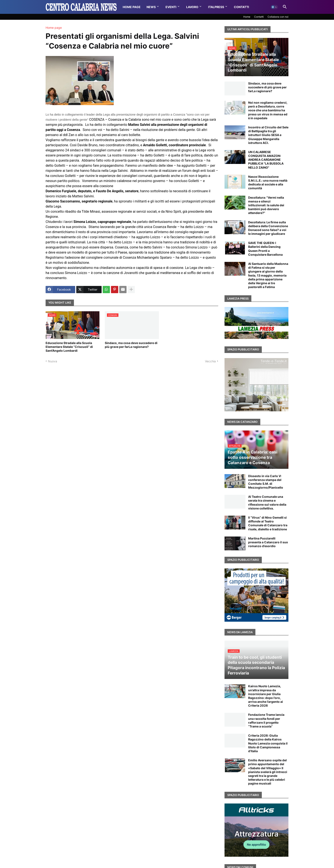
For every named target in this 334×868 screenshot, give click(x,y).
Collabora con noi (278, 17)
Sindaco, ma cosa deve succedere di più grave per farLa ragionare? (131, 345)
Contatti (241, 7)
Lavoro (192, 7)
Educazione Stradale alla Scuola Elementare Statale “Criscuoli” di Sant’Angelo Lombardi (69, 347)
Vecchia (210, 361)
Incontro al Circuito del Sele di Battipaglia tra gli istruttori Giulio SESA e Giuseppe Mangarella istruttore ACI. (268, 135)
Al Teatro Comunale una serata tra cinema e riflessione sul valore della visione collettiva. (267, 502)
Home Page (132, 7)
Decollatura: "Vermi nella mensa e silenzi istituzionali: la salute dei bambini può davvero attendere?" (266, 205)
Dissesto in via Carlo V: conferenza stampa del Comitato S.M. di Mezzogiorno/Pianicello (266, 482)
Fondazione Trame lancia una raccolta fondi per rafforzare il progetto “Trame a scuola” (266, 720)
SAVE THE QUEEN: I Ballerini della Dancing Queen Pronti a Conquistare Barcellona (265, 249)
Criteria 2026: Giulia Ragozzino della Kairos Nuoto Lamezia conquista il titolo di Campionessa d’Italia (268, 743)
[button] (274, 7)
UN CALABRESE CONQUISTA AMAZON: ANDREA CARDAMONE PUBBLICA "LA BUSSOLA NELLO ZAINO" (266, 160)
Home (247, 17)
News (151, 7)
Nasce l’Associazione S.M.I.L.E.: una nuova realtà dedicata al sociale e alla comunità (268, 182)
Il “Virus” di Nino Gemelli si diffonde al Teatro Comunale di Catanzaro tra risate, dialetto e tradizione (268, 523)
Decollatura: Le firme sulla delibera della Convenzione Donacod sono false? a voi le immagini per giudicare (268, 228)
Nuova (53, 361)
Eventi (171, 7)
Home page (54, 28)
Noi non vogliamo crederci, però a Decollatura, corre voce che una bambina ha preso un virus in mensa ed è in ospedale (268, 110)
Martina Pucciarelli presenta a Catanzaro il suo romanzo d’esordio (268, 542)
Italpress (216, 7)
